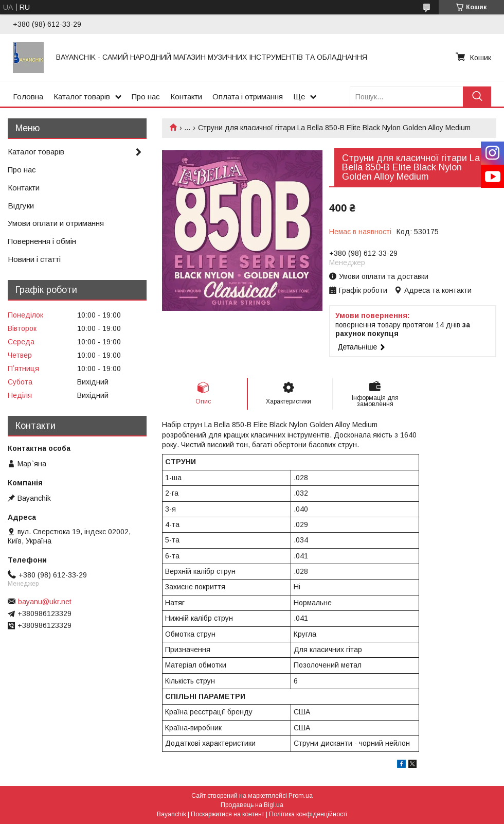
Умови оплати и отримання (56, 223)
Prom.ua (301, 796)
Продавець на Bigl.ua (252, 805)
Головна (28, 97)
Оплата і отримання (248, 97)
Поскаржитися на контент (228, 814)
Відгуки (21, 206)
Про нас (146, 97)
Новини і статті (34, 259)
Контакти (186, 97)
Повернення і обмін (42, 241)
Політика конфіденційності (308, 814)
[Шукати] (477, 97)
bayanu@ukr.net (45, 602)
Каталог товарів (82, 97)
